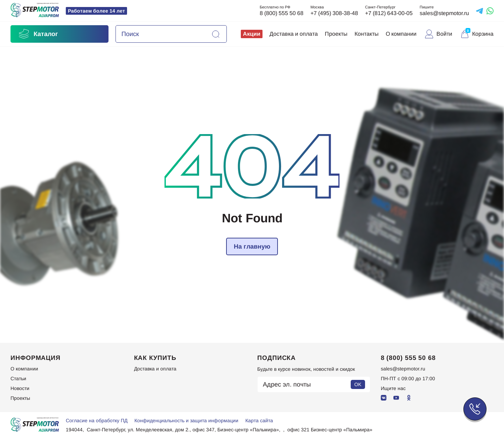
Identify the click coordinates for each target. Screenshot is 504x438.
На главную (252, 246)
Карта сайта (259, 420)
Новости (20, 388)
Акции (252, 34)
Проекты (336, 34)
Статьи (18, 378)
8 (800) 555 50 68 (282, 13)
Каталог (38, 34)
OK (358, 384)
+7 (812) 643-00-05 (389, 13)
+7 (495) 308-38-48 (334, 13)
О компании (401, 34)
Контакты (367, 34)
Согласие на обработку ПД (97, 420)
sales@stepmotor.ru (444, 13)
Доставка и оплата (294, 34)
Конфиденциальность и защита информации (186, 420)
